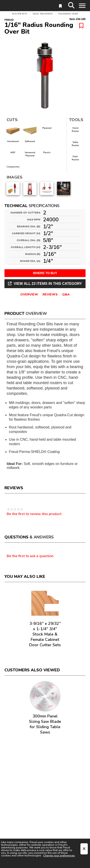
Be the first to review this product (34, 514)
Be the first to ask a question (30, 556)
